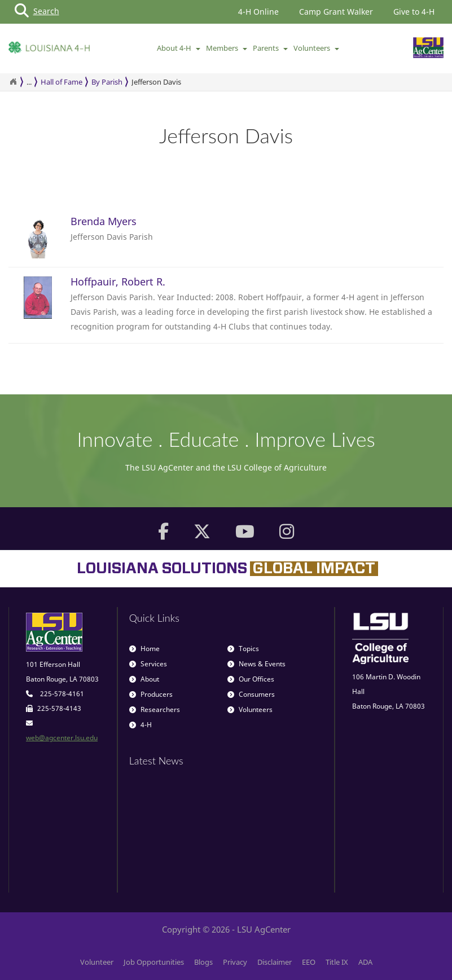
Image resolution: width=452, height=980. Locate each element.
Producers (151, 694)
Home (144, 649)
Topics (243, 649)
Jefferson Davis (156, 82)
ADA (365, 962)
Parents (270, 48)
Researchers (155, 709)
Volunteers (316, 48)
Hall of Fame (62, 82)
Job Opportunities (154, 962)
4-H (141, 725)
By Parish (107, 82)
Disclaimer (275, 962)
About (144, 679)
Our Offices (251, 679)
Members (227, 48)
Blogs (203, 962)
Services (148, 664)
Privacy (235, 962)
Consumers (251, 694)
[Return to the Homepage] (13, 82)
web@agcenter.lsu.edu (62, 738)
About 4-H (179, 48)
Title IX (337, 962)
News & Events (256, 664)
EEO (309, 962)
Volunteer (97, 962)
